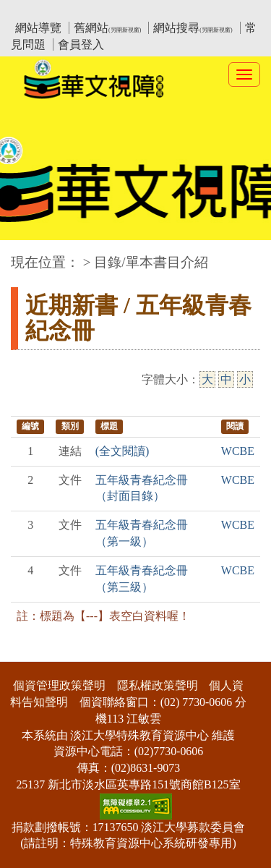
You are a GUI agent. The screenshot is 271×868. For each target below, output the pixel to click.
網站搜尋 (193, 28)
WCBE (238, 451)
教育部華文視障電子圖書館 (139, 11)
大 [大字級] (207, 379)
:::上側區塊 (39, 11)
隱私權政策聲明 (158, 685)
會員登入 (81, 44)
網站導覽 (38, 28)
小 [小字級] (245, 379)
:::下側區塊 (28, 653)
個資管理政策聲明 (59, 685)
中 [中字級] (226, 379)
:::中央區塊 (28, 255)
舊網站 (107, 28)
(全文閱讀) (122, 451)
